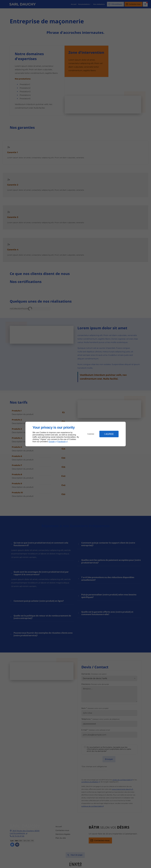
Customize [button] (91, 434)
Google (52, 442)
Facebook (61, 442)
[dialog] (76, 434)
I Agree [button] (109, 434)
